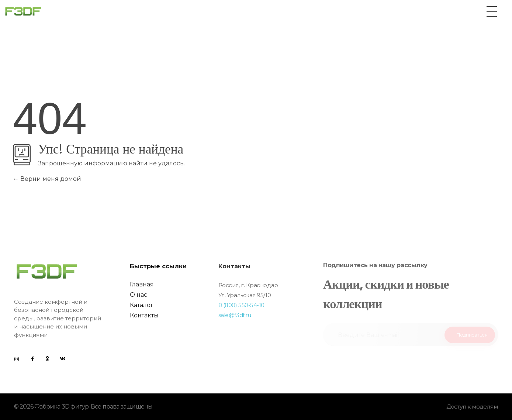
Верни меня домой (47, 179)
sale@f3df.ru (235, 315)
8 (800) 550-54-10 (241, 305)
